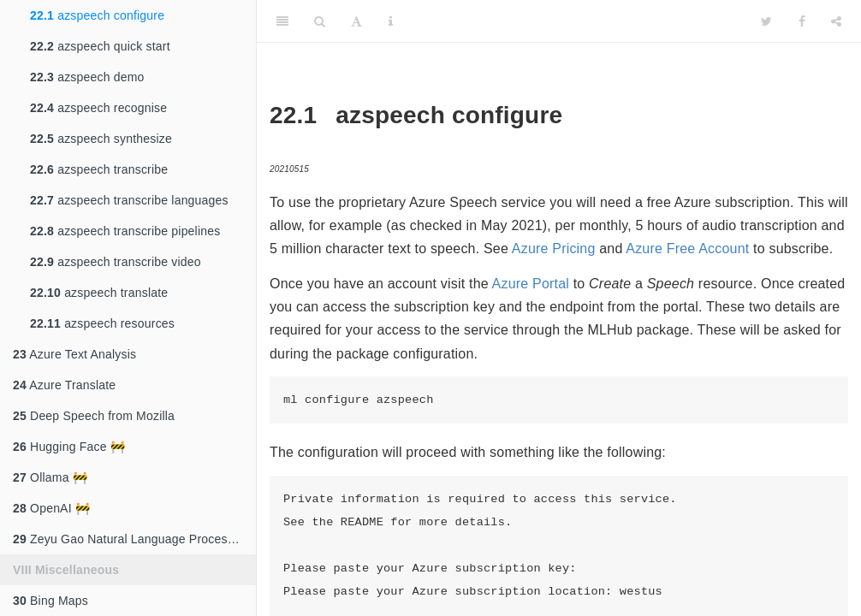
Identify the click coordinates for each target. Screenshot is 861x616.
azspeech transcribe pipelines (125, 231)
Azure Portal (531, 284)
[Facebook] (802, 21)
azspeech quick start (100, 46)
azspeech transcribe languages (129, 200)
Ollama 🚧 (50, 477)
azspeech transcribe (99, 169)
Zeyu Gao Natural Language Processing (131, 539)
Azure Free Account (687, 249)
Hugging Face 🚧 (69, 447)
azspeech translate (99, 293)
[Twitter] (766, 21)
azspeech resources (102, 323)
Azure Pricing (554, 249)
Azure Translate (64, 385)
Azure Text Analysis (74, 354)
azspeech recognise (98, 108)
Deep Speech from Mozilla (94, 416)
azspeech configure (97, 15)
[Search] (320, 21)
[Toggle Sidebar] (282, 21)
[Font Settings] (356, 21)
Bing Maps (50, 601)
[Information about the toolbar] (391, 21)
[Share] (836, 21)
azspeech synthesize (101, 139)
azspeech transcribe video (116, 262)
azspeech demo (87, 77)
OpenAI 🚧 (51, 508)
